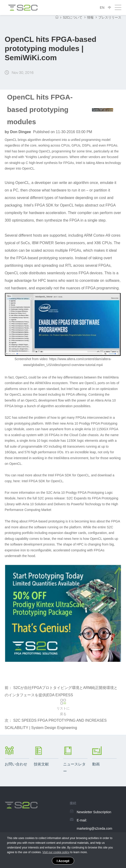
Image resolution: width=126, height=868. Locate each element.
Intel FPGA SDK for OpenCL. (43, 481)
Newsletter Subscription (94, 813)
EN (102, 8)
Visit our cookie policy (56, 852)
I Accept (63, 861)
